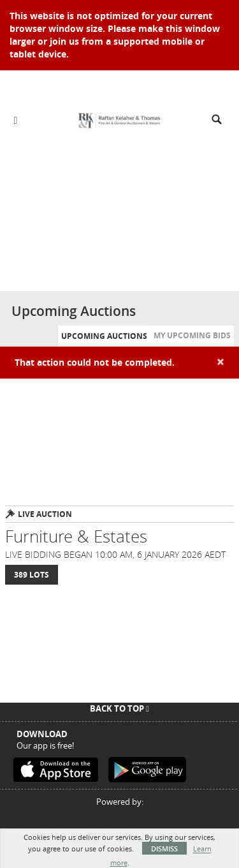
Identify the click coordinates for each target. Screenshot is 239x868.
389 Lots (32, 575)
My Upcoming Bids (192, 335)
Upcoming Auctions (104, 336)
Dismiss (164, 849)
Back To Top (119, 708)
